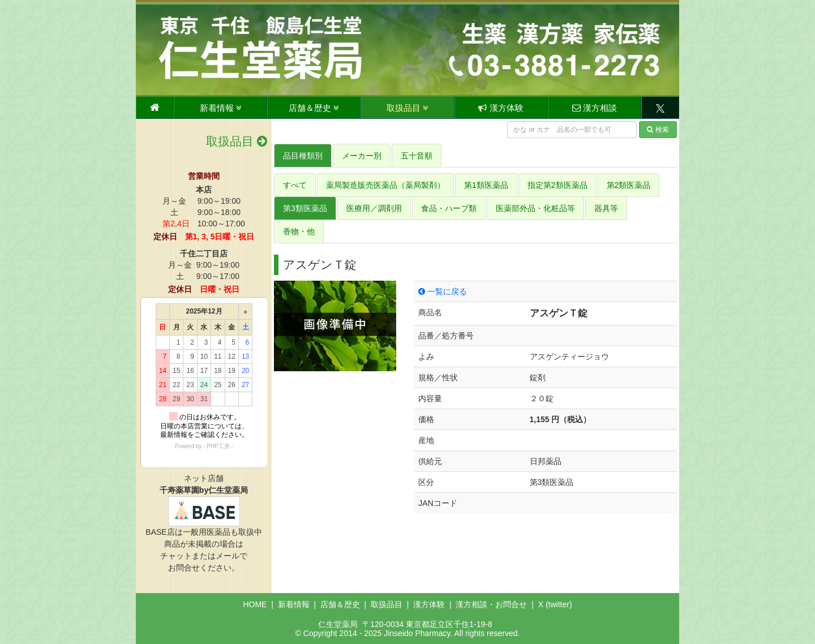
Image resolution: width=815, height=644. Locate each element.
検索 (658, 130)
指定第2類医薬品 (557, 185)
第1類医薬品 (486, 185)
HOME (255, 604)
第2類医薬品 (629, 185)
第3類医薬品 (305, 208)
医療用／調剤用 (374, 208)
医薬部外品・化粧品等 (535, 208)
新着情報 (221, 108)
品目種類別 (303, 156)
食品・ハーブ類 (449, 208)
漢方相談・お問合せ (491, 604)
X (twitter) (555, 604)
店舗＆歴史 (314, 108)
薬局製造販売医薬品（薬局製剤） (385, 185)
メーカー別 (362, 156)
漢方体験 (501, 108)
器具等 (606, 208)
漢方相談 (595, 108)
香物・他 (299, 231)
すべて (295, 185)
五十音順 (417, 156)
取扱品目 (407, 108)
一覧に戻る (443, 291)
